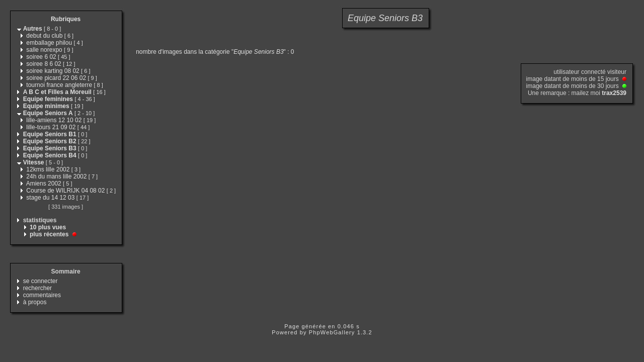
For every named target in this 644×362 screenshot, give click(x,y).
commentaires (42, 295)
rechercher (37, 288)
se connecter (41, 281)
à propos (35, 302)
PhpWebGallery (332, 332)
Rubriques (66, 19)
